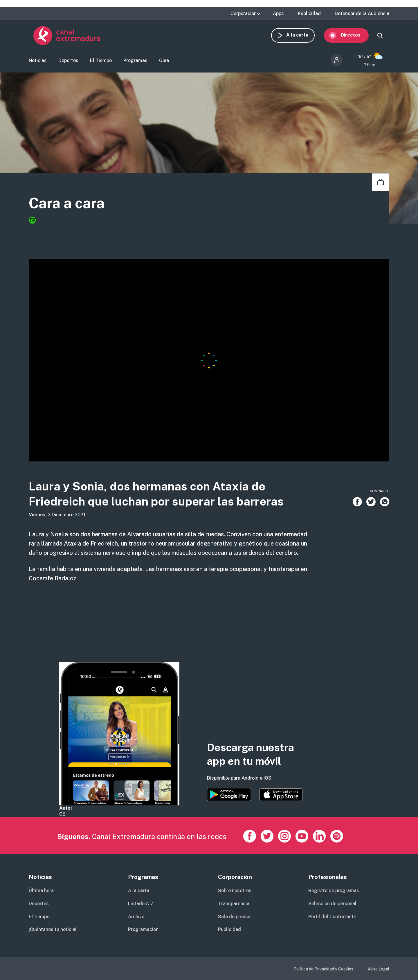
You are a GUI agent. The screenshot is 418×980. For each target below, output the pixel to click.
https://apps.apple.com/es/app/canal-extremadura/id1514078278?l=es (281, 795)
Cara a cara (75, 206)
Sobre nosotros (235, 891)
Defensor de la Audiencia (362, 14)
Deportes (68, 63)
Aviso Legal (379, 969)
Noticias (38, 63)
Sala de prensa (234, 917)
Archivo (136, 917)
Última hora (41, 891)
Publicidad (309, 14)
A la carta (302, 37)
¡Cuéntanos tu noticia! (53, 929)
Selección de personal (332, 904)
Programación (143, 929)
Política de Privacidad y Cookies (323, 969)
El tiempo (39, 917)
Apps (278, 14)
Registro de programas (334, 891)
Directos (355, 37)
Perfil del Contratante (332, 917)
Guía (164, 63)
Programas (135, 63)
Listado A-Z (141, 904)
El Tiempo (101, 63)
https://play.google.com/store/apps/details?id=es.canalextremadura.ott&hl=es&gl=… (229, 795)
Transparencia (234, 904)
